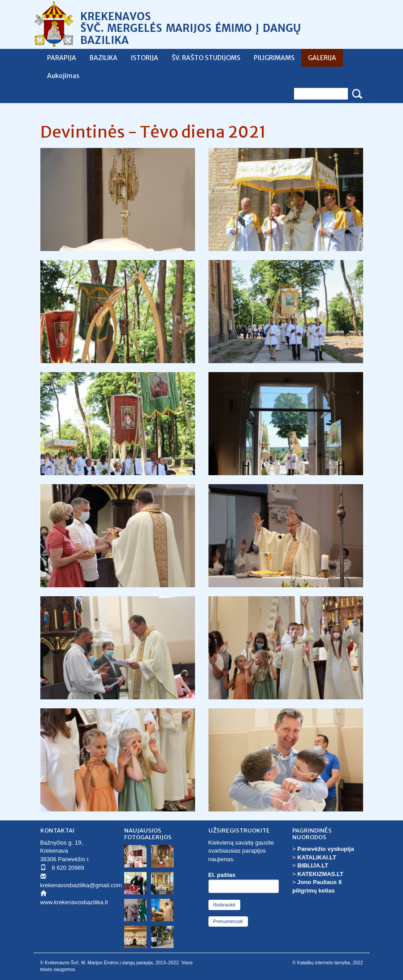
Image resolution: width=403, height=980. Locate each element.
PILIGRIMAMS (274, 58)
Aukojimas (63, 76)
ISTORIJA (145, 58)
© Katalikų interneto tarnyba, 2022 (327, 963)
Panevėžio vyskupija (325, 849)
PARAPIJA (62, 58)
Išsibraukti (225, 905)
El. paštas (222, 875)
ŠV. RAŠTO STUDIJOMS (206, 58)
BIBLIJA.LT (313, 865)
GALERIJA (322, 58)
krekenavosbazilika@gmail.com (81, 885)
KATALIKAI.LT (317, 857)
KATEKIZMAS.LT (320, 874)
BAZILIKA (104, 58)
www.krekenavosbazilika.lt (74, 902)
